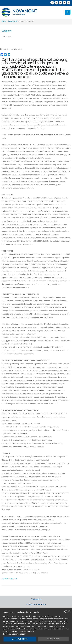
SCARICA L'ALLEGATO (10, 579)
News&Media (13, 22)
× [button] (69, 611)
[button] (36, 634)
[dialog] (36, 626)
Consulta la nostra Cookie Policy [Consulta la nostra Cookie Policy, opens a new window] (21, 631)
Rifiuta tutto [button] (53, 639)
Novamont (8, 37)
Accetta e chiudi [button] (20, 639)
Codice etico (36, 599)
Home (4, 22)
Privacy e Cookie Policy (36, 604)
